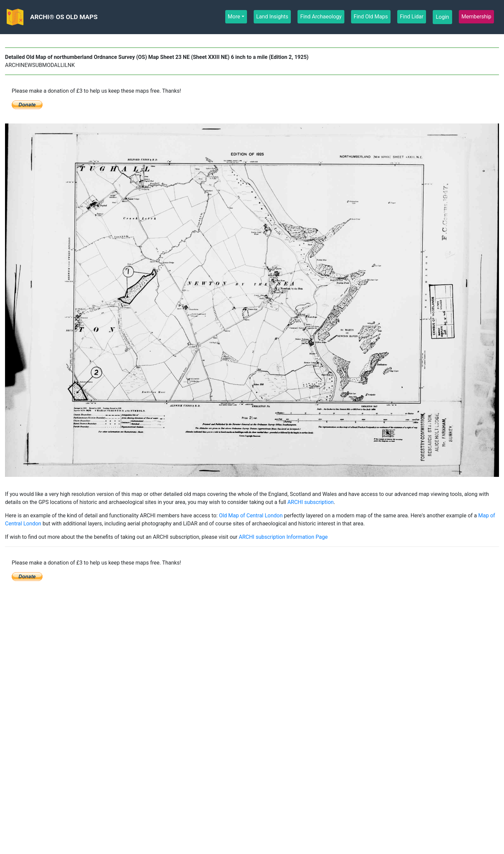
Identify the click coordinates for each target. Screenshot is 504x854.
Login (442, 17)
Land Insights (273, 16)
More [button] (234, 17)
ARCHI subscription (311, 502)
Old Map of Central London (251, 516)
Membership (477, 16)
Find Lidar (412, 16)
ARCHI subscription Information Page (283, 537)
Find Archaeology (321, 16)
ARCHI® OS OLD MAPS (64, 17)
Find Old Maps (371, 16)
